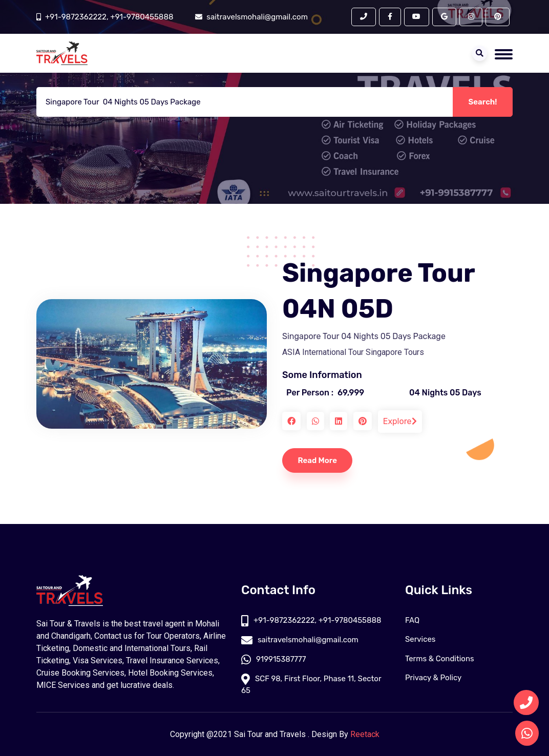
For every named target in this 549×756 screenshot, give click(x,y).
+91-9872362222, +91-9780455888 (109, 17)
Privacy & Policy (434, 678)
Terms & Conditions (440, 659)
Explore (400, 421)
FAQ (412, 620)
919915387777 (274, 659)
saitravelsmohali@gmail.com (300, 640)
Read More (318, 460)
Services (420, 640)
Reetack (365, 734)
